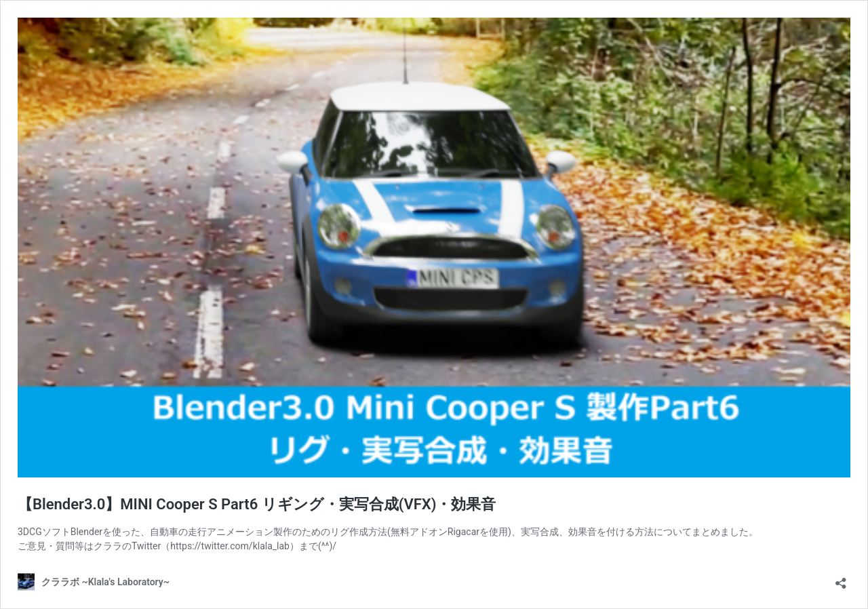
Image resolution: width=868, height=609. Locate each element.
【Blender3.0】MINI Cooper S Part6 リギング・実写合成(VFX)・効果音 (257, 504)
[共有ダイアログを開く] (841, 579)
